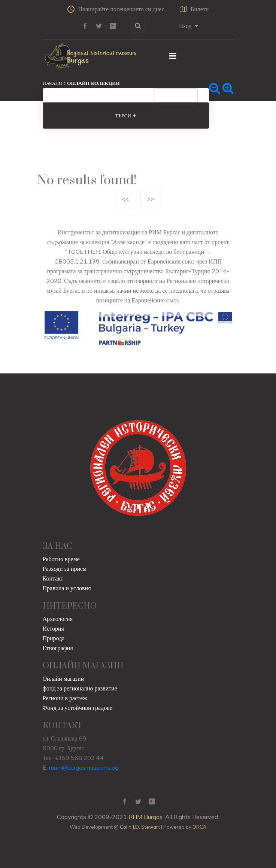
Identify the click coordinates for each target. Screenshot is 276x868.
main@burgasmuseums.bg (84, 767)
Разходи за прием (65, 569)
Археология (58, 619)
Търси (126, 116)
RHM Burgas (145, 817)
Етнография (58, 648)
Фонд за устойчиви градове (78, 708)
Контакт (53, 578)
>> (151, 200)
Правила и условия (67, 588)
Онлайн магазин (63, 678)
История (53, 628)
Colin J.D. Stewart (140, 827)
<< (125, 200)
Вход (189, 26)
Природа (54, 638)
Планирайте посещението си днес (116, 9)
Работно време (61, 559)
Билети (194, 9)
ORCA (199, 827)
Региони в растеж (65, 698)
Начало (53, 83)
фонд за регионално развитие (80, 688)
